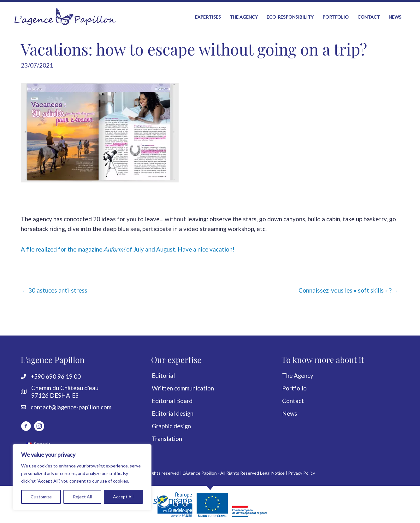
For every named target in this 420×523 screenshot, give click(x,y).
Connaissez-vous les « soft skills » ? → (348, 290)
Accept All (123, 497)
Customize (41, 497)
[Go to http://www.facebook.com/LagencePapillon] (26, 426)
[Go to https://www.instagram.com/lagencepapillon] (39, 426)
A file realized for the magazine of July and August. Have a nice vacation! (130, 248)
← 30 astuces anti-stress (55, 290)
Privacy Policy (302, 473)
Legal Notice (272, 473)
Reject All (82, 497)
